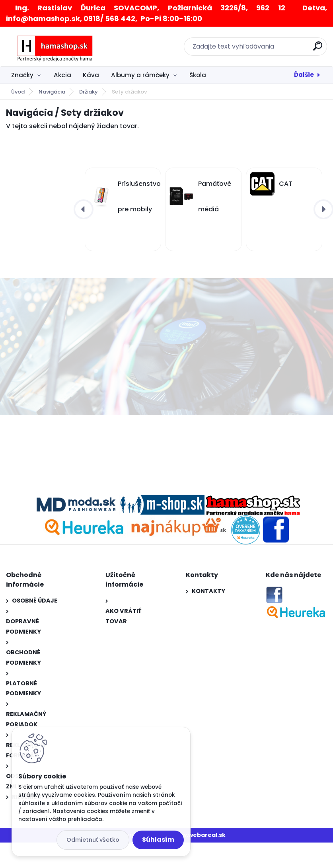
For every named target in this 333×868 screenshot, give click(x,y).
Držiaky (89, 92)
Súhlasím (158, 840)
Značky (22, 75)
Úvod (18, 92)
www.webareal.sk (199, 835)
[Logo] (55, 47)
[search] (318, 49)
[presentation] (84, 209)
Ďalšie (304, 75)
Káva (91, 75)
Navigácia (52, 92)
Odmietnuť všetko (93, 840)
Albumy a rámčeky (140, 75)
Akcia (62, 75)
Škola (198, 75)
